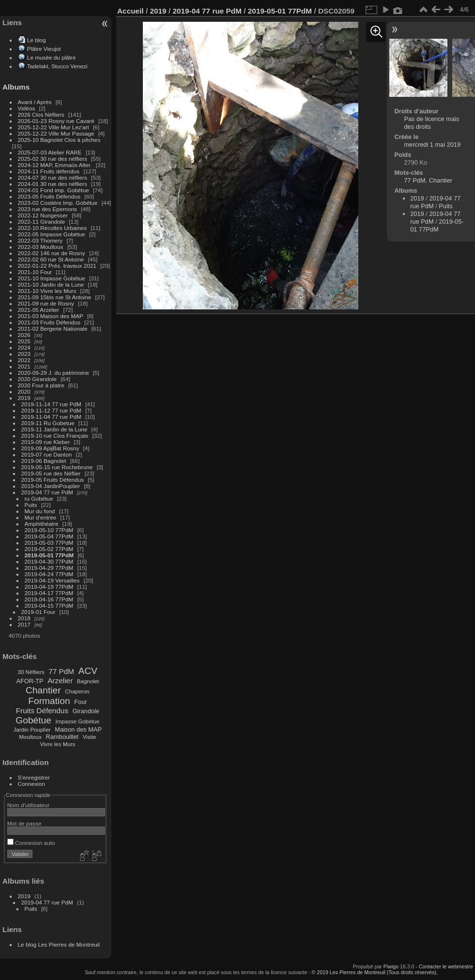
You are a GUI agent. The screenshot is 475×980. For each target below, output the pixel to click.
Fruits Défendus (42, 711)
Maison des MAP (78, 729)
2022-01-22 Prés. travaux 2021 (57, 266)
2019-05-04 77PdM (49, 536)
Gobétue (33, 720)
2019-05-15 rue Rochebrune (57, 467)
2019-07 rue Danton (47, 454)
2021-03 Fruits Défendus (49, 322)
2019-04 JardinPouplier (51, 486)
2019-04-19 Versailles (52, 580)
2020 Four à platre (41, 385)
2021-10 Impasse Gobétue (52, 278)
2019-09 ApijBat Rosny (50, 448)
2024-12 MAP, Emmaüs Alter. (55, 165)
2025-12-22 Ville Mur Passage (56, 133)
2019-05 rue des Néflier (51, 473)
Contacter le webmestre (446, 966)
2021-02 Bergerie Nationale (53, 329)
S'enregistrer (34, 777)
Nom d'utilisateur (28, 805)
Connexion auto (31, 843)
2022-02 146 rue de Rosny (52, 253)
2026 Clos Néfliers (41, 115)
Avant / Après (35, 102)
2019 (24, 398)
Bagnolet (88, 681)
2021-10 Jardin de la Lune (51, 284)
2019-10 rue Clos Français (55, 436)
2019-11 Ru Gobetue (48, 423)
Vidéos (27, 108)
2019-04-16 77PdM (49, 599)
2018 (24, 618)
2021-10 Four (35, 272)
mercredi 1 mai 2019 (432, 145)
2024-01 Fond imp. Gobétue (54, 190)
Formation (49, 701)
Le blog (37, 40)
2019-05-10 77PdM (49, 530)
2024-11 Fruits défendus (49, 171)
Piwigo (391, 966)
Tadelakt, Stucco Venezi (57, 66)
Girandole (86, 711)
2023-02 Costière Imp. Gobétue (58, 203)
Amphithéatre (42, 524)
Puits (31, 505)
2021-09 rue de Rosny (46, 303)
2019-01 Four (38, 612)
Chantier (43, 690)
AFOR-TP (30, 681)
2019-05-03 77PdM (49, 543)
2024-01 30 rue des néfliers (54, 184)
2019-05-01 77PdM (49, 555)
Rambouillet (62, 737)
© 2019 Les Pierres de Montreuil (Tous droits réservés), (375, 972)
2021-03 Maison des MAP (51, 316)
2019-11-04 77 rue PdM (51, 417)
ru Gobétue (39, 498)
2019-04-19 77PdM (49, 587)
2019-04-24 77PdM (49, 574)
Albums (16, 87)
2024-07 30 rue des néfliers (53, 177)
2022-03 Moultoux (41, 247)
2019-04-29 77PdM (49, 568)
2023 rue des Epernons (47, 209)
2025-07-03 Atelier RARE (50, 152)
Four (80, 702)
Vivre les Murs (58, 744)
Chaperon (77, 691)
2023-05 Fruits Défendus (49, 196)
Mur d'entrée (41, 517)
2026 (24, 335)
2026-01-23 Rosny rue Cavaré (56, 121)
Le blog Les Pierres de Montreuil (59, 944)
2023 (24, 354)
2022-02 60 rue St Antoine (51, 259)
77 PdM (61, 671)
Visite (90, 737)
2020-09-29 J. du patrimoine (54, 373)
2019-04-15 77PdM (49, 605)
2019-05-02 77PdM (49, 549)
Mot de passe (24, 823)
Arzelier (60, 681)
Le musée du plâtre (52, 57)
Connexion (31, 784)
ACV (88, 671)
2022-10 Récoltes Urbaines (53, 228)
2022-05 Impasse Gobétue (52, 234)
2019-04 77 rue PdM (47, 492)
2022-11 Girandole (41, 222)
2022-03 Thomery (40, 240)
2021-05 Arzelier (39, 310)
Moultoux (30, 737)
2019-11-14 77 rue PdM (51, 404)
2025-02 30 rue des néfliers (53, 159)
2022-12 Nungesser (43, 215)
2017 (24, 624)
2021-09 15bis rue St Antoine (55, 297)
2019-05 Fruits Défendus (53, 480)
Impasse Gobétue (78, 721)
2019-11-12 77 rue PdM (51, 410)
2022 (24, 360)
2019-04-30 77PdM (49, 561)
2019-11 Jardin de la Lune (54, 429)
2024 (24, 347)
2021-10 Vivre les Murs (47, 291)
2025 (24, 341)
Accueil (130, 11)
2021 (24, 366)
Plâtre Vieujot (44, 49)
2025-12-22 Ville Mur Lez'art (54, 127)
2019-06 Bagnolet (44, 461)
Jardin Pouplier (32, 730)
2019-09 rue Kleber (46, 442)
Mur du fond (40, 511)
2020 (24, 391)
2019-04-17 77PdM (49, 593)
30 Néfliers (31, 672)
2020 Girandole (37, 379)
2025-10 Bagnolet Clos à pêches (59, 140)
